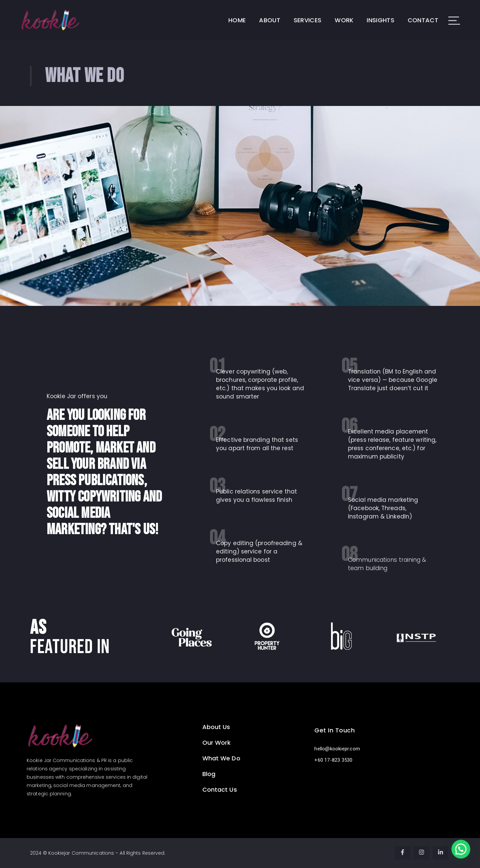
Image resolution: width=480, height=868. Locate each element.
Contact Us (220, 790)
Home (237, 14)
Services (307, 14)
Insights (380, 14)
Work (344, 14)
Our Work (217, 743)
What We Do (221, 758)
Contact (423, 14)
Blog (209, 774)
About (270, 14)
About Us (216, 727)
